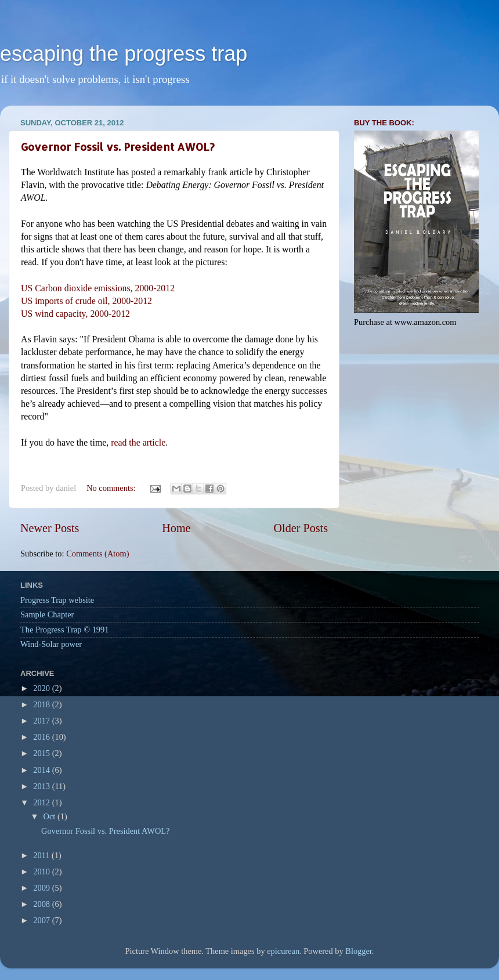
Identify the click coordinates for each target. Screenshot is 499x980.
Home (176, 528)
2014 (42, 770)
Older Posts (301, 528)
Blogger (359, 951)
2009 (42, 888)
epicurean (283, 951)
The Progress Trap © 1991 (64, 630)
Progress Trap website (57, 600)
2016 (42, 737)
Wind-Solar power (51, 644)
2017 (42, 721)
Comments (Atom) (97, 554)
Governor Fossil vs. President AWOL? (118, 147)
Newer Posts (50, 528)
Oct (50, 816)
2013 (42, 786)
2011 (42, 855)
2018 (42, 704)
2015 (42, 753)
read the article (138, 442)
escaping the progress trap (124, 54)
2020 (42, 688)
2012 (42, 802)
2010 (42, 871)
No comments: (112, 488)
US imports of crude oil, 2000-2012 (88, 301)
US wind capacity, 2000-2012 (75, 314)
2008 (42, 904)
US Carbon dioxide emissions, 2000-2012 (98, 288)
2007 (42, 920)
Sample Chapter (47, 614)
